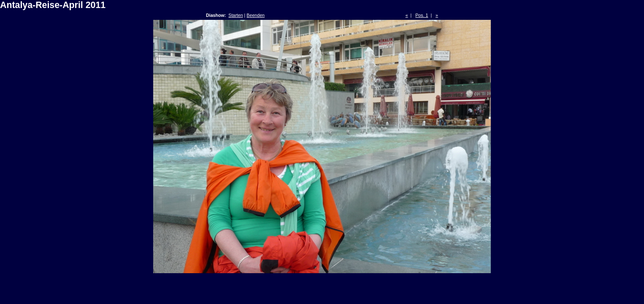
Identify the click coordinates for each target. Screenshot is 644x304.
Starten (235, 15)
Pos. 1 (422, 15)
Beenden (256, 15)
